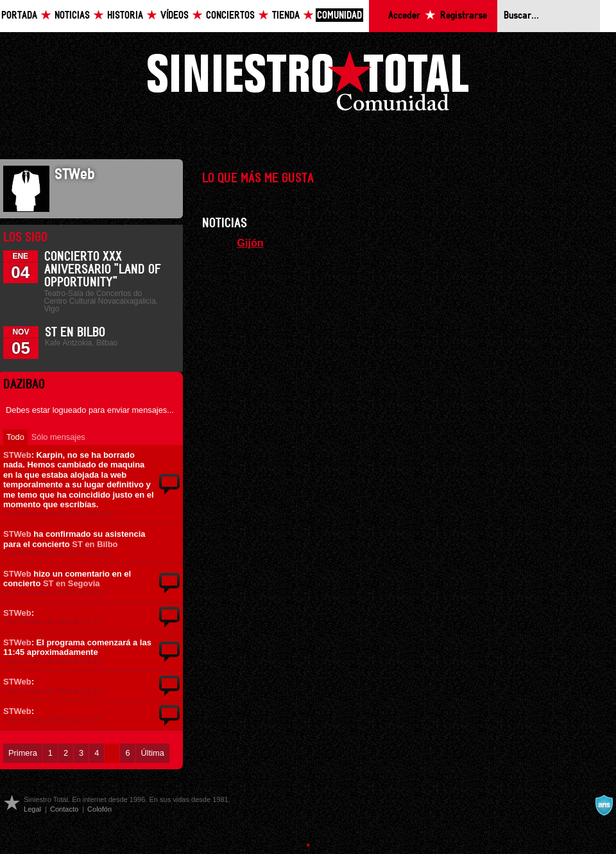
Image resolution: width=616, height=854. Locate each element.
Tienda (286, 16)
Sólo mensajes (58, 437)
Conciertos (230, 16)
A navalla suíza (604, 805)
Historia (125, 16)
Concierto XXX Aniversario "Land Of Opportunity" (103, 270)
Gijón (250, 243)
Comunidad (339, 16)
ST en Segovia (72, 583)
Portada (19, 16)
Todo (15, 437)
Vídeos (175, 16)
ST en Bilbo (75, 333)
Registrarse (464, 16)
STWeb (17, 455)
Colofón (99, 809)
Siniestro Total (308, 84)
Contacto (64, 809)
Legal (32, 809)
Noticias (72, 16)
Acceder (404, 16)
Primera (23, 753)
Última (153, 753)
